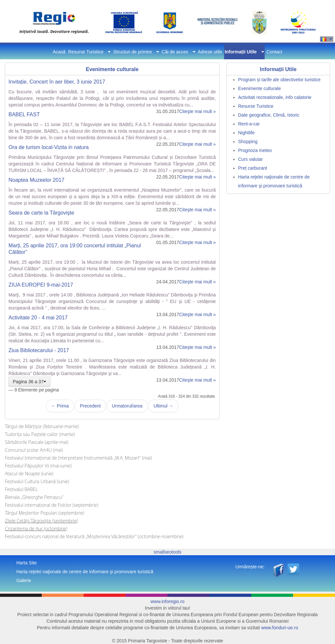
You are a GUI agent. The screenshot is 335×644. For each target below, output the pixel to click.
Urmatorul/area (127, 406)
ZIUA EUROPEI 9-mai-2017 (41, 285)
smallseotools (168, 552)
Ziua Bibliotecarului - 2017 (39, 350)
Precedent (90, 406)
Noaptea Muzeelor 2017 (36, 180)
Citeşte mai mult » (198, 111)
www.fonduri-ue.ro (280, 628)
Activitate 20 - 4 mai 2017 (38, 318)
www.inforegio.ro (167, 601)
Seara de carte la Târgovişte (41, 213)
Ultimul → (163, 406)
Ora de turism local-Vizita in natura (49, 147)
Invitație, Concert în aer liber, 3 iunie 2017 (57, 82)
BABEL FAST (24, 114)
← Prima (60, 406)
